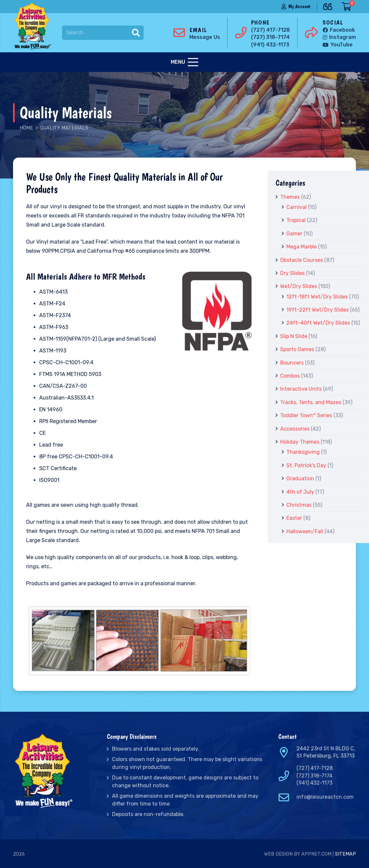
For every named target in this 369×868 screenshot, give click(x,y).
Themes (290, 197)
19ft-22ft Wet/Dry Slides (318, 310)
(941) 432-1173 (314, 783)
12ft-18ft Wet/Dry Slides (317, 297)
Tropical (296, 220)
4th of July (300, 492)
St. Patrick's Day (306, 465)
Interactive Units (301, 389)
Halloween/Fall (305, 531)
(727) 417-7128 (315, 768)
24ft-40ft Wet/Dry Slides (318, 323)
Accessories (295, 429)
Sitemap (345, 854)
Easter (294, 518)
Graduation (300, 478)
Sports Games (297, 349)
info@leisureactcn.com (325, 797)
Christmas (299, 505)
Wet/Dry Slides (299, 286)
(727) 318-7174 (314, 776)
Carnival (297, 207)
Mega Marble (302, 247)
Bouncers (292, 363)
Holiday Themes (300, 442)
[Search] (103, 33)
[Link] (34, 26)
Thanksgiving (303, 452)
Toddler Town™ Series (306, 415)
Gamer (294, 234)
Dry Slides (292, 273)
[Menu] (184, 62)
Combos (290, 376)
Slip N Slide (294, 336)
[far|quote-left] (329, 5)
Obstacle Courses (302, 260)
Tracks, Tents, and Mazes (311, 402)
